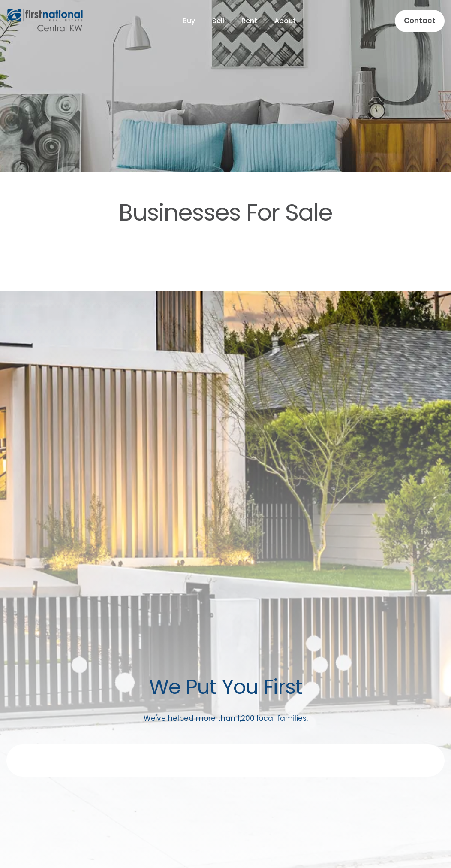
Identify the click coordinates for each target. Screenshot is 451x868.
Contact (420, 21)
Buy (189, 21)
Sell (218, 21)
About (285, 21)
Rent (249, 21)
